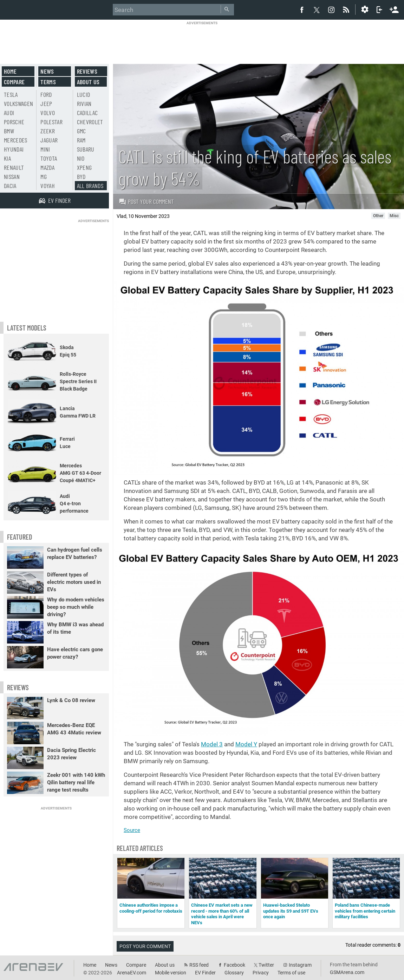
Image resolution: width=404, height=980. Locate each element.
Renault (14, 167)
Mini (45, 149)
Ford (46, 94)
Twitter (266, 965)
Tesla (11, 94)
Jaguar (49, 140)
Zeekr (48, 131)
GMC (82, 131)
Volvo (48, 113)
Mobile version (171, 973)
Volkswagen (19, 104)
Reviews (87, 71)
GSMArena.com (347, 972)
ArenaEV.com (132, 973)
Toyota (49, 158)
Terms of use (291, 973)
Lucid (84, 94)
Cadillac (87, 113)
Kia (7, 158)
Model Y (246, 744)
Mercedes (16, 140)
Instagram (300, 965)
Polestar (51, 122)
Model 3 (212, 744)
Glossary (234, 973)
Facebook (234, 965)
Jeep (46, 104)
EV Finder (205, 973)
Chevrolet (90, 122)
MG (44, 176)
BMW (9, 131)
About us (88, 82)
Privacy (261, 973)
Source (132, 830)
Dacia (10, 186)
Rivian (84, 104)
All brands (90, 186)
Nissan (12, 176)
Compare (14, 82)
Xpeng (84, 167)
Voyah (48, 186)
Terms (48, 82)
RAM (81, 140)
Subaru (86, 149)
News (47, 71)
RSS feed (199, 965)
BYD (81, 176)
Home (10, 71)
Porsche (14, 122)
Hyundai (14, 149)
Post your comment (146, 201)
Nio (81, 158)
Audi (9, 113)
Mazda (47, 167)
